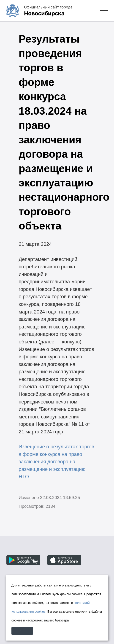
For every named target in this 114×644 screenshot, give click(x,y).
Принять (30, 628)
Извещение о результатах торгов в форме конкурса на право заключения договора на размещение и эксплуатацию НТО (56, 462)
